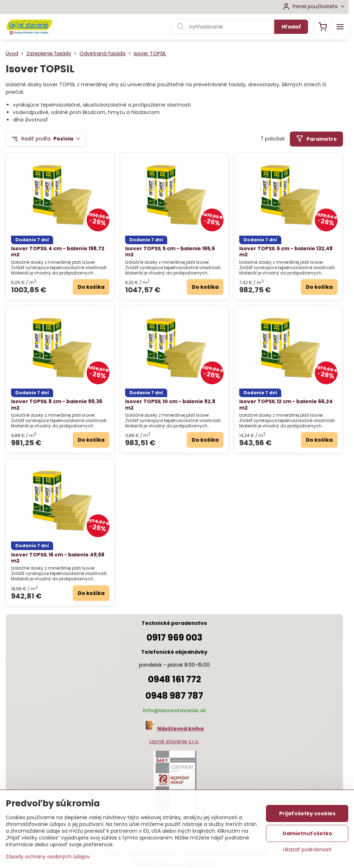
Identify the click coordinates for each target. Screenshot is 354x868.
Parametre (316, 139)
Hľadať (291, 27)
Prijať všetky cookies (307, 813)
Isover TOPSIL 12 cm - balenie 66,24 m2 (286, 405)
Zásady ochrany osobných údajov (48, 857)
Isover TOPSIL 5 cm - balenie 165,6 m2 (170, 252)
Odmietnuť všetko (307, 833)
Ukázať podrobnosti (307, 850)
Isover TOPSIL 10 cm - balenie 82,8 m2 (170, 405)
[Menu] (340, 27)
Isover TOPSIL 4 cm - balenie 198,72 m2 (58, 252)
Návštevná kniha (180, 729)
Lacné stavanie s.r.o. (174, 741)
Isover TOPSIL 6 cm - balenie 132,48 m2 (286, 252)
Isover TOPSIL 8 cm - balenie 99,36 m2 (57, 405)
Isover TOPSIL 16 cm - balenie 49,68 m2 (58, 558)
